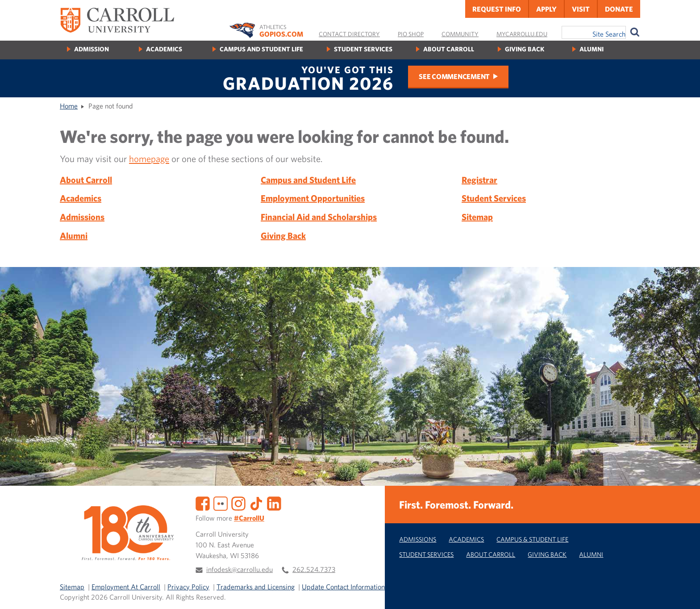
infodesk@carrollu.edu (240, 569)
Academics (164, 49)
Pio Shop (411, 34)
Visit (581, 9)
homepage (149, 159)
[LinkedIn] (274, 503)
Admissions (82, 217)
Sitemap (477, 217)
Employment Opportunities (313, 198)
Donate (619, 9)
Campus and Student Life (261, 49)
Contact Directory (349, 34)
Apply (546, 9)
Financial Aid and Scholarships (319, 217)
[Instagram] (238, 503)
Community (460, 34)
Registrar (479, 180)
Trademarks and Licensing (256, 587)
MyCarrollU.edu (522, 34)
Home (69, 106)
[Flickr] (221, 503)
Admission (92, 49)
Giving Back (525, 49)
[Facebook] (203, 503)
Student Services (363, 49)
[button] (683, 592)
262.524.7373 (314, 569)
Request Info (497, 9)
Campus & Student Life (532, 539)
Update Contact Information (343, 587)
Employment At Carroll (126, 587)
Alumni (592, 49)
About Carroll (449, 49)
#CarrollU (249, 518)
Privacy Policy (188, 587)
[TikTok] (256, 503)
